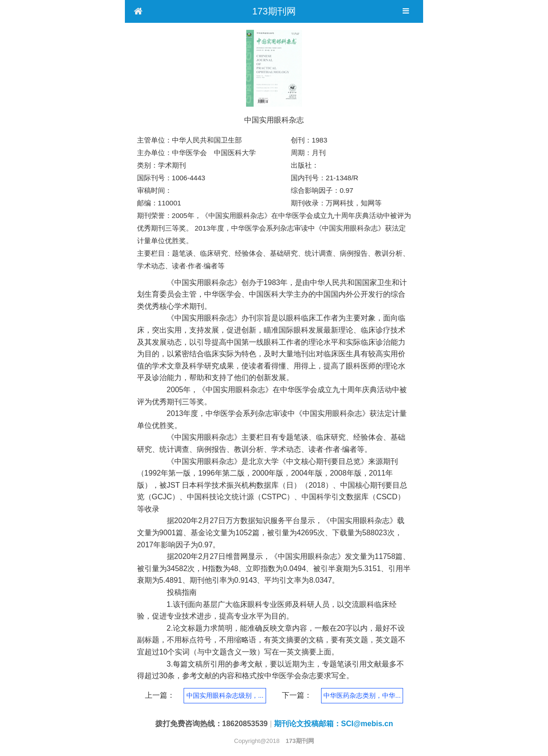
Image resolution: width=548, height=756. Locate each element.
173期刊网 (274, 11)
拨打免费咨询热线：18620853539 (212, 724)
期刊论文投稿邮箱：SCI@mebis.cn (334, 724)
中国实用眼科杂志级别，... (225, 695)
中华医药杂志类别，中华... (362, 695)
